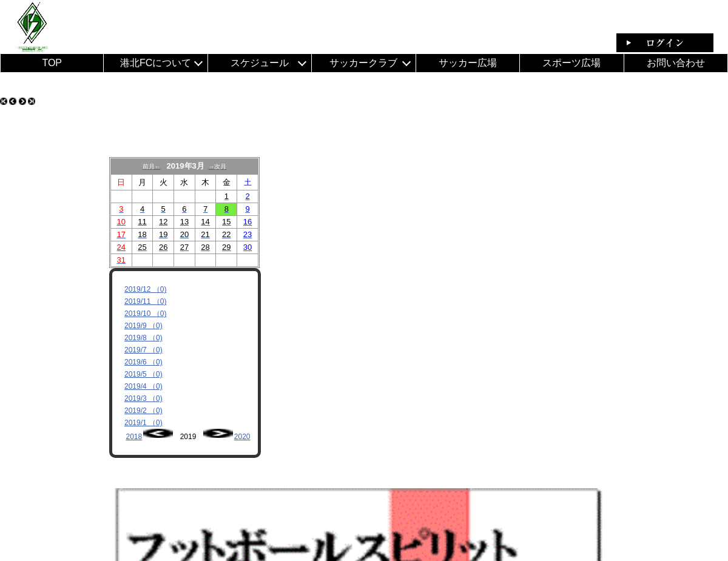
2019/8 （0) (143, 338)
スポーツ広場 (571, 63)
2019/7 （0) (143, 350)
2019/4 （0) (143, 386)
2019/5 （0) (143, 374)
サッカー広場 (468, 63)
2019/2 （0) (143, 411)
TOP (52, 63)
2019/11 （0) (145, 301)
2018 (134, 437)
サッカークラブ (363, 63)
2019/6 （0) (143, 362)
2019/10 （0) (145, 314)
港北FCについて (156, 63)
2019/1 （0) (143, 423)
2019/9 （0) (143, 326)
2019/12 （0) (145, 289)
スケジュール (260, 63)
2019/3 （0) (143, 398)
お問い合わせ (676, 63)
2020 (242, 437)
